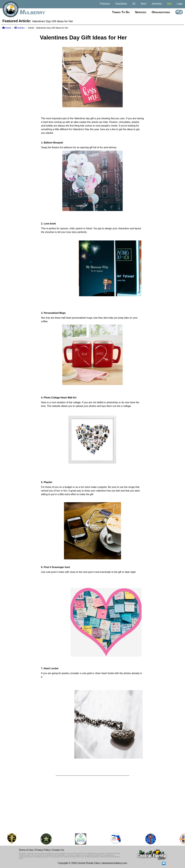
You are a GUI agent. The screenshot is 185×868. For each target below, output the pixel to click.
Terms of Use (26, 850)
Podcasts (105, 4)
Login (180, 4)
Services (141, 12)
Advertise (157, 4)
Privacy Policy (43, 850)
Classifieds (121, 4)
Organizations (161, 12)
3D (134, 4)
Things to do (121, 12)
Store (144, 4)
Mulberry (32, 12)
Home (7, 28)
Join (169, 4)
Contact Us (58, 850)
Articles (19, 28)
